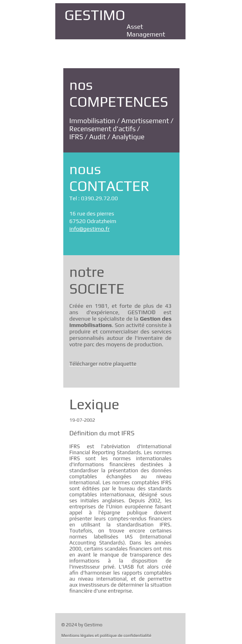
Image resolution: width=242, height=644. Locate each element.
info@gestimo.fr (90, 229)
